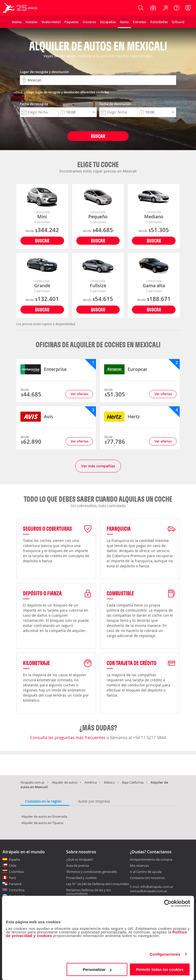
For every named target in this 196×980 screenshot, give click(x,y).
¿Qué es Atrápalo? (80, 859)
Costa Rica (17, 890)
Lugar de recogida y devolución (44, 72)
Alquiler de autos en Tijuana (42, 823)
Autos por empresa (94, 801)
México (109, 782)
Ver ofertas (79, 394)
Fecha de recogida (34, 104)
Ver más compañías (98, 466)
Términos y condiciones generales (91, 872)
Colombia (16, 872)
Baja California (133, 782)
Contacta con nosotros (147, 878)
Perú (13, 878)
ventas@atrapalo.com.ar (149, 891)
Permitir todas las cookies (160, 969)
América (91, 782)
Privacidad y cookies (81, 878)
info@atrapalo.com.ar (157, 887)
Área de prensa (77, 866)
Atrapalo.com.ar (33, 782)
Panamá (15, 884)
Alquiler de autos (65, 782)
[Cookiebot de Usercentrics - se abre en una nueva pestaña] (168, 903)
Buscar (98, 136)
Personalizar (97, 969)
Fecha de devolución (115, 104)
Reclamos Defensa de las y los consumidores (88, 892)
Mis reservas (139, 866)
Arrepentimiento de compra (151, 860)
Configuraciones (165, 954)
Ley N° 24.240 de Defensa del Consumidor (98, 884)
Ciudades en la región (43, 801)
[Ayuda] (177, 8)
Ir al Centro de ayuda (146, 872)
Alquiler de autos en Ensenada (44, 816)
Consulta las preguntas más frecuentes (68, 738)
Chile (13, 866)
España (14, 859)
